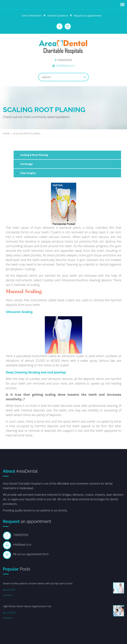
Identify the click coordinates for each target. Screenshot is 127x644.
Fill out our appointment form (31, 554)
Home (6, 134)
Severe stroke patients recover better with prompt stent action (38, 583)
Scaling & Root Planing (34, 155)
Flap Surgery (28, 173)
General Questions (58, 16)
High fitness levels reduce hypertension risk (27, 606)
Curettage (27, 164)
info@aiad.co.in (65, 66)
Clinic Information (32, 16)
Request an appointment (88, 16)
